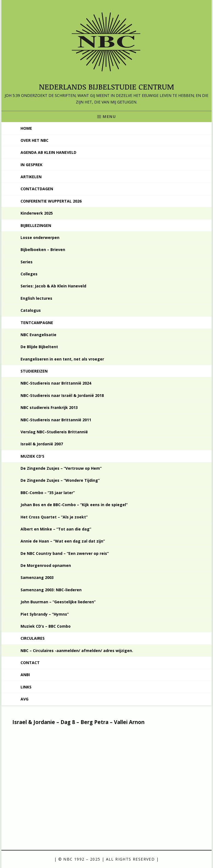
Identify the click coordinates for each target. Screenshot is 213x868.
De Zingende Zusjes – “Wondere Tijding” (60, 480)
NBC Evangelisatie (38, 335)
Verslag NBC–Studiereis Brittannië (54, 432)
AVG (25, 699)
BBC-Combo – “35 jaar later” (48, 493)
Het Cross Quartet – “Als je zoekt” (54, 517)
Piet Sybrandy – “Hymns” (45, 614)
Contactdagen (37, 189)
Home (26, 128)
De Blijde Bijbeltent (39, 347)
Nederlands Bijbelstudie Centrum (106, 86)
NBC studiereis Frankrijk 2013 (49, 407)
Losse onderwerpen (40, 237)
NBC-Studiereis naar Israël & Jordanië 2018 (62, 395)
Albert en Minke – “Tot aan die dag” (56, 529)
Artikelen (31, 177)
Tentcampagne (37, 323)
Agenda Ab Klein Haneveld (48, 152)
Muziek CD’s (32, 456)
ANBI (25, 675)
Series (27, 262)
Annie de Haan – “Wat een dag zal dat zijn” (63, 541)
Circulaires (33, 638)
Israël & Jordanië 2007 (42, 444)
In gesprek (31, 165)
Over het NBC (34, 140)
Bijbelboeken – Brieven (43, 250)
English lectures (36, 298)
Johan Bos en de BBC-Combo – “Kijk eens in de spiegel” (74, 505)
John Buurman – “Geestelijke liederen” (58, 602)
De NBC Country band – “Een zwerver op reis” (65, 553)
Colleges (29, 274)
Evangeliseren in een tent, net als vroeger (62, 359)
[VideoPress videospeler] (100, 781)
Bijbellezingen (36, 225)
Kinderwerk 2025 (37, 213)
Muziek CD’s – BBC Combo (46, 626)
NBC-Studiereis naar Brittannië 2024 (56, 383)
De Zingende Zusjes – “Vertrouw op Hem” (61, 468)
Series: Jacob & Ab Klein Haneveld (53, 286)
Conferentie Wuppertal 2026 (51, 201)
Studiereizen (34, 371)
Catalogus (31, 310)
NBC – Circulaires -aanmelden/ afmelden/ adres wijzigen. (77, 651)
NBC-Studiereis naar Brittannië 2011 (56, 420)
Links (26, 687)
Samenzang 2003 (37, 577)
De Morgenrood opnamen (46, 565)
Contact (30, 663)
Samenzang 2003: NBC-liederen (51, 590)
